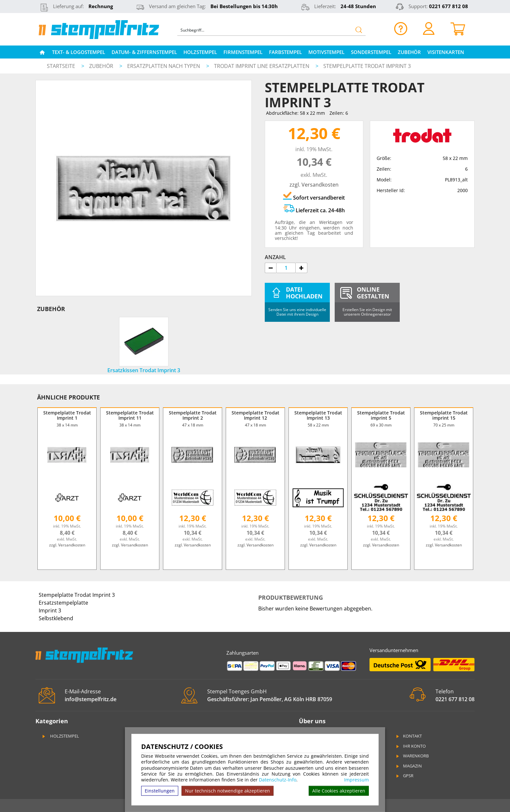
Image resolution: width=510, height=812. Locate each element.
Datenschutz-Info (278, 780)
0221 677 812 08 (449, 6)
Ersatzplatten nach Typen (164, 66)
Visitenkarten (446, 52)
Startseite (61, 66)
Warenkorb (412, 756)
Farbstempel (285, 52)
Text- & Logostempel (79, 52)
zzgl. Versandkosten (314, 185)
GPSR (404, 776)
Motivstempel (326, 52)
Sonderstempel (371, 52)
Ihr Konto (410, 746)
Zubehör (409, 52)
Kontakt (409, 736)
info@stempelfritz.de (91, 699)
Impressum (356, 780)
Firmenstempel (243, 52)
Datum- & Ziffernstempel (144, 52)
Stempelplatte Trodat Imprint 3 (367, 66)
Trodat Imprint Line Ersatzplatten (262, 66)
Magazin (409, 766)
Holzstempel (200, 52)
